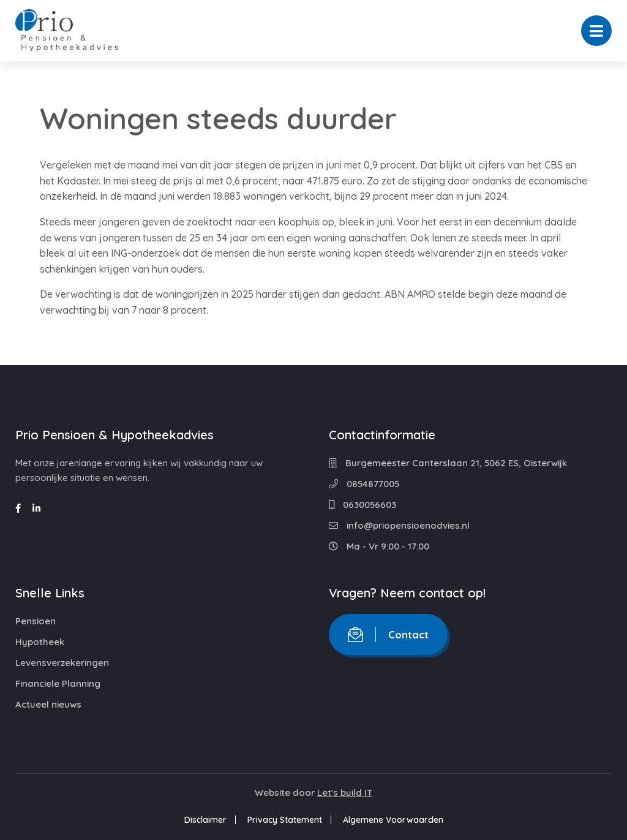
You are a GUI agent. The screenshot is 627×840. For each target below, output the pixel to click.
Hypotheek (40, 642)
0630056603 (362, 505)
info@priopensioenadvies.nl (399, 525)
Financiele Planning (58, 683)
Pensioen (36, 621)
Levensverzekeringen (62, 663)
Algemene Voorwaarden (393, 820)
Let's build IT (345, 793)
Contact (388, 634)
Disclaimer (205, 820)
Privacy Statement (285, 820)
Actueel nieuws (48, 704)
